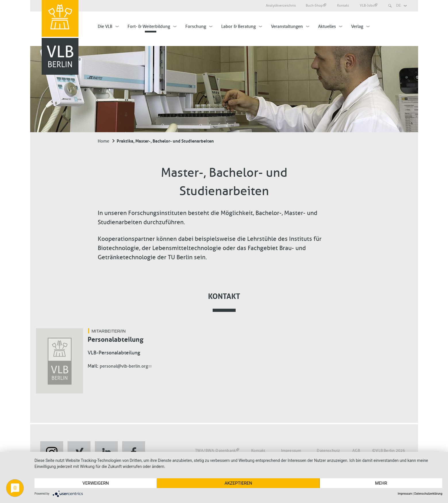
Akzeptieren (238, 483)
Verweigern (96, 483)
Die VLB (105, 26)
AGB (356, 451)
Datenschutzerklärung (428, 494)
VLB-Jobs (369, 5)
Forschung (196, 26)
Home (103, 141)
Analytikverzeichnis (281, 5)
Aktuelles (327, 26)
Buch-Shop (316, 5)
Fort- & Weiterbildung (149, 26)
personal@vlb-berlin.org (126, 366)
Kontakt (343, 5)
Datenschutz (328, 451)
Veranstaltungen (287, 26)
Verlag (357, 26)
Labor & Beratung (239, 26)
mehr (381, 483)
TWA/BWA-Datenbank (217, 451)
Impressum (291, 451)
